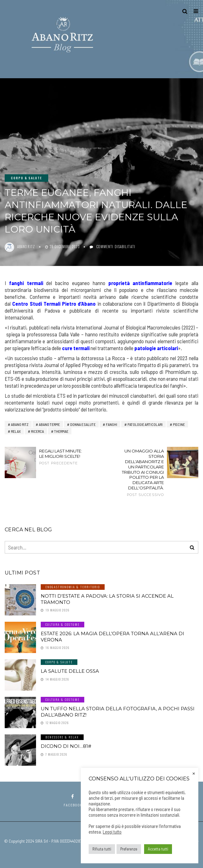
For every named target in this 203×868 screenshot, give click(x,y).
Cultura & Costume (62, 624)
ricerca (37, 431)
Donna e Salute (83, 424)
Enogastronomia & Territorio (73, 587)
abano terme (49, 424)
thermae (61, 431)
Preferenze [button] (129, 849)
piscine (179, 424)
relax (16, 431)
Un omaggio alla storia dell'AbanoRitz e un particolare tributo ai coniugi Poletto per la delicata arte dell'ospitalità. (142, 473)
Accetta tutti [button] (158, 849)
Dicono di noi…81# (66, 746)
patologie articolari (145, 424)
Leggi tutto (112, 832)
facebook (73, 801)
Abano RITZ (20, 424)
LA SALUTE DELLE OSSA (70, 671)
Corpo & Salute (26, 178)
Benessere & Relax (62, 737)
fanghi (112, 424)
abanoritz (26, 247)
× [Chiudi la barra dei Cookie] (194, 773)
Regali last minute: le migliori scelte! (61, 457)
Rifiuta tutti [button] (102, 849)
